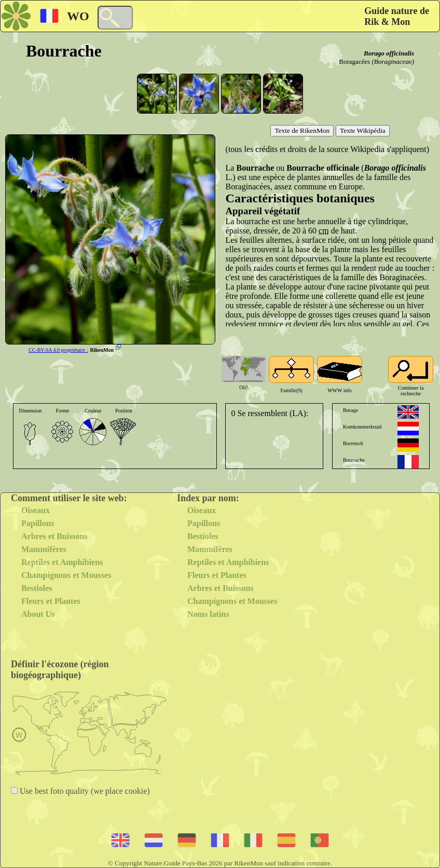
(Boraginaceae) (393, 61)
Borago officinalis (389, 53)
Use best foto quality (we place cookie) (84, 791)
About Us (38, 614)
